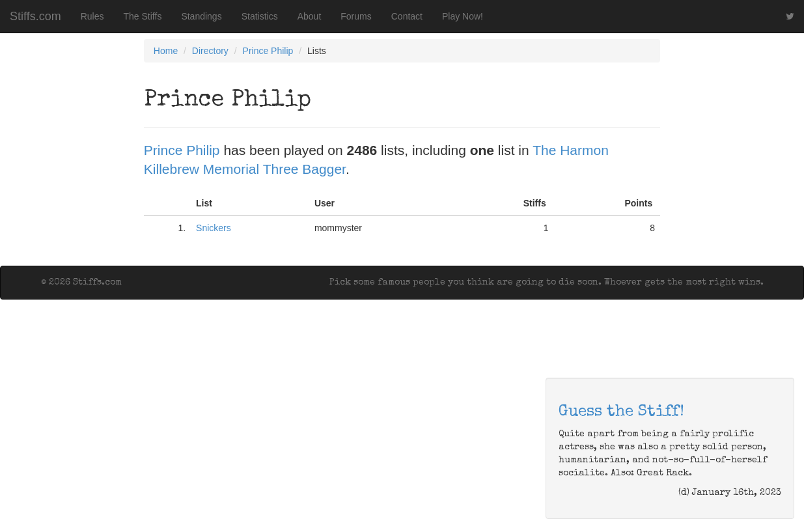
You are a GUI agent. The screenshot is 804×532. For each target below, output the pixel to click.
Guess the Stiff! (621, 412)
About (310, 16)
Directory (210, 51)
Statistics (260, 16)
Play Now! (463, 16)
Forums (356, 16)
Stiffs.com (35, 16)
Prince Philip (268, 51)
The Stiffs (143, 16)
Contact (407, 16)
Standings (201, 16)
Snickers (214, 228)
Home (166, 51)
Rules (92, 16)
